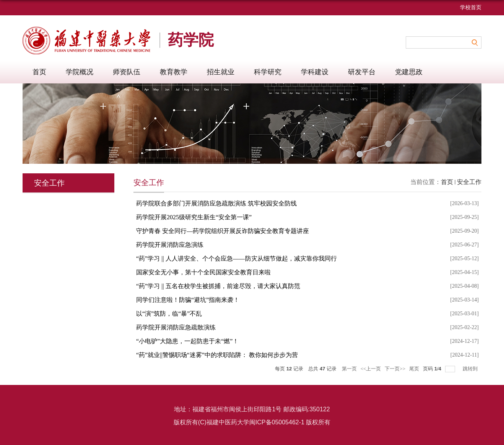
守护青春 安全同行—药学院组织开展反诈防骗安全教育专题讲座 (223, 231)
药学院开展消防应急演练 (170, 245)
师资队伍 (127, 72)
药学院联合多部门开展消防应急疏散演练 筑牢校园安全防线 (216, 203)
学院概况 (80, 72)
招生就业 (221, 72)
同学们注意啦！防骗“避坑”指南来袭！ (188, 300)
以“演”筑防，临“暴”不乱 (169, 314)
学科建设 (315, 72)
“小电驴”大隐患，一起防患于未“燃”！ (187, 341)
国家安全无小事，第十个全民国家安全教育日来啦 (203, 272)
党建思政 (409, 72)
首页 (39, 72)
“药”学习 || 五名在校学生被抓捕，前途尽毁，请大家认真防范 (218, 286)
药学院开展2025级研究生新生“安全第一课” (194, 217)
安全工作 (469, 182)
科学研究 (268, 72)
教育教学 (174, 72)
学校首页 (471, 7)
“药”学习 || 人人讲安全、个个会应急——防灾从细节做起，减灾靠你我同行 (237, 258)
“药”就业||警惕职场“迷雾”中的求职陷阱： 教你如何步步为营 (217, 355)
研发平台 (362, 72)
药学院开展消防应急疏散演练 (176, 327)
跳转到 (471, 369)
